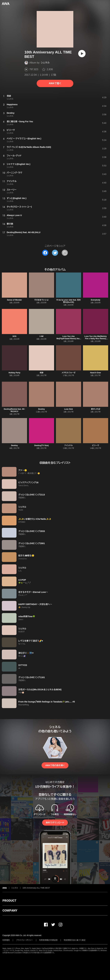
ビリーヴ (96, 445)
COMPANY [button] (10, 910)
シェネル (45, 63)
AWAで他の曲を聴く (55, 765)
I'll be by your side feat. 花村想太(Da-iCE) (69, 301)
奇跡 (42, 373)
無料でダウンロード (55, 823)
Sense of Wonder (15, 300)
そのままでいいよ (41, 300)
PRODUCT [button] (9, 901)
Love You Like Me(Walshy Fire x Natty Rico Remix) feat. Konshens (96, 339)
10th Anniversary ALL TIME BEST (36, 888)
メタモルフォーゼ (68, 373)
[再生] (82, 54)
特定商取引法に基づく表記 (75, 940)
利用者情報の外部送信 (48, 940)
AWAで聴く (55, 83)
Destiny (41, 409)
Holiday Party (14, 373)
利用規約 (6, 940)
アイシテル (69, 445)
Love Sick (68, 409)
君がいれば (96, 409)
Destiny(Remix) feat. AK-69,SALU (15, 410)
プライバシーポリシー (25, 940)
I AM (41, 336)
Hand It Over (96, 373)
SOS (14, 336)
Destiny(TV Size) (41, 445)
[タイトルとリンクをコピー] (65, 253)
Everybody (96, 300)
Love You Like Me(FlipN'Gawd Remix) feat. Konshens (69, 339)
